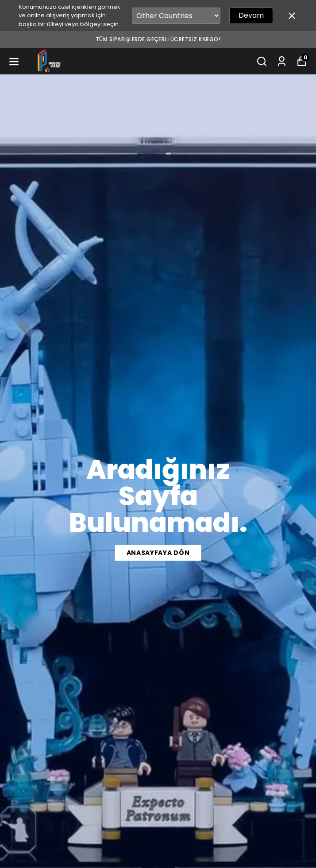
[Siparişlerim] (282, 61)
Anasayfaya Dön (158, 553)
